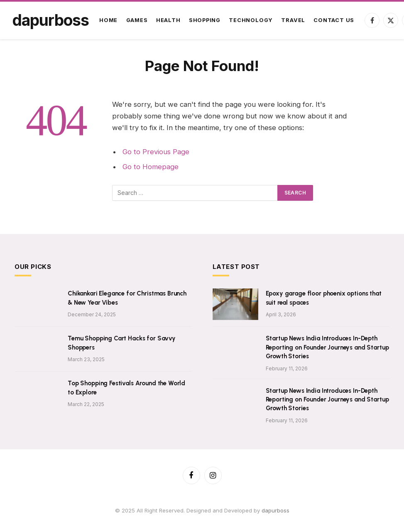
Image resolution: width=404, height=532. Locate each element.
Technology (251, 20)
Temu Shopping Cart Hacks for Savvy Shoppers (122, 343)
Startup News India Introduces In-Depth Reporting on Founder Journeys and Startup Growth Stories (327, 347)
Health (168, 20)
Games (137, 20)
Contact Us (334, 20)
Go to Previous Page (156, 152)
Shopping (205, 20)
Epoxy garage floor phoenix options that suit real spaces (324, 298)
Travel (293, 20)
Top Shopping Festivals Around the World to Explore (126, 388)
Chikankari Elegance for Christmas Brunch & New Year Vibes (127, 298)
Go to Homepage (151, 167)
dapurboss (275, 510)
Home (108, 20)
